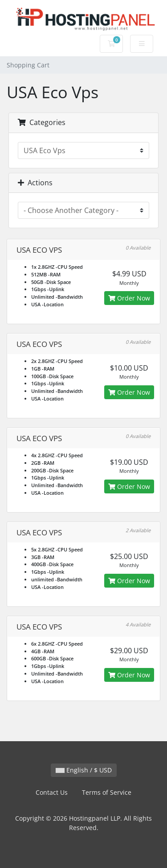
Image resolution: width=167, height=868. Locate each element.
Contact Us (52, 792)
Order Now (129, 298)
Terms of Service (107, 792)
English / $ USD (84, 770)
